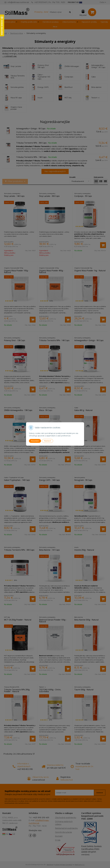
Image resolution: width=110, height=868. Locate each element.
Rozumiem (35, 441)
